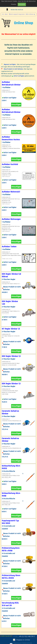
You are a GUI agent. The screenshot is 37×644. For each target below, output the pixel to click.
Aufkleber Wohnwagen (11, 219)
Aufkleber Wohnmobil (11, 192)
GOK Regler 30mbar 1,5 (11, 356)
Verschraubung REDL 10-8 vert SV (10, 604)
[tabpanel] (18, 45)
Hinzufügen (16, 105)
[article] (18, 94)
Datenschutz (27, 643)
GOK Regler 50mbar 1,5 (11, 384)
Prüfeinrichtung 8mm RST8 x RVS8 (11, 549)
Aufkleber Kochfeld (10, 164)
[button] (7, 9)
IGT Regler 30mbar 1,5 (11, 329)
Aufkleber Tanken (9, 247)
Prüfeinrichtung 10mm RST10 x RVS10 (11, 577)
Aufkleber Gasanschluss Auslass (11, 138)
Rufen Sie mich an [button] (17, 10)
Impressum (18, 643)
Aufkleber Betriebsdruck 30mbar (11, 83)
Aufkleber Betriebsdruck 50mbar (11, 111)
